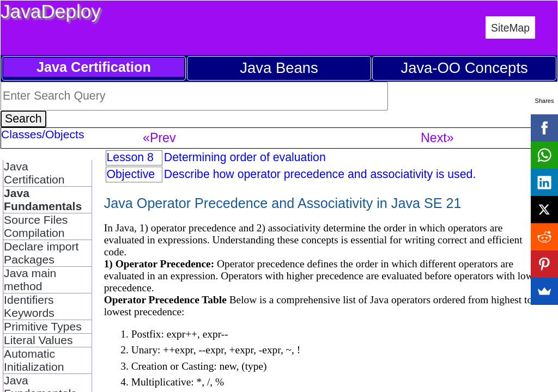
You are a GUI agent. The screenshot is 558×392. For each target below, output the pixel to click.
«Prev (159, 138)
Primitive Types (43, 326)
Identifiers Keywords (29, 306)
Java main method (30, 280)
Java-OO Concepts (464, 68)
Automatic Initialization (34, 360)
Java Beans (279, 68)
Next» (437, 138)
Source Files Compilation (36, 226)
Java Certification (34, 173)
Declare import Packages (41, 253)
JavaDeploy (51, 11)
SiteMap (510, 28)
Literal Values (38, 340)
